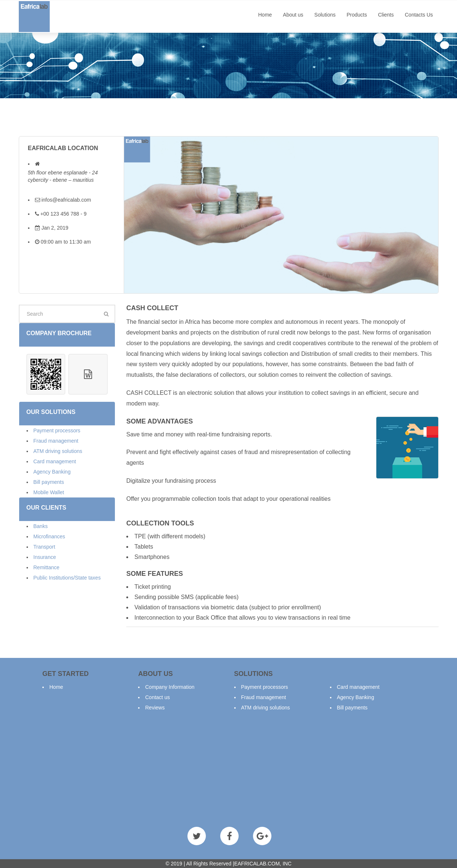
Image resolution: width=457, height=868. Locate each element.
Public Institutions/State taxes (67, 578)
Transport (44, 547)
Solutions (325, 15)
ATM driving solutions (58, 451)
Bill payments (49, 482)
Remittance (47, 567)
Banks (41, 526)
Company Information (170, 687)
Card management (55, 461)
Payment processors (57, 431)
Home (265, 15)
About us (293, 15)
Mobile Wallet (49, 492)
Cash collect (152, 308)
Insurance (45, 557)
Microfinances (49, 536)
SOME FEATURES (155, 574)
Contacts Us (419, 15)
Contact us (157, 697)
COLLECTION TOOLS (160, 523)
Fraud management (56, 441)
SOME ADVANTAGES (160, 421)
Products (357, 15)
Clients (386, 15)
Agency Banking (52, 472)
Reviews (155, 708)
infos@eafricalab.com (66, 200)
